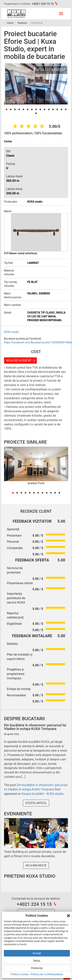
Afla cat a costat (19, 360)
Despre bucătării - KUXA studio (43, 794)
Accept (37, 953)
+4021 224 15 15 (43, 4)
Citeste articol (36, 803)
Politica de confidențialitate (47, 974)
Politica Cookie (20, 974)
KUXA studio (12, 332)
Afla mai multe (36, 865)
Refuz (37, 961)
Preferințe (37, 968)
